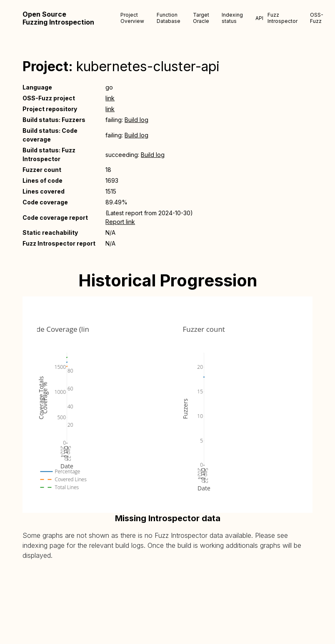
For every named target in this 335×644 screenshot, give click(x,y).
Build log (136, 120)
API (259, 18)
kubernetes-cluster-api (148, 66)
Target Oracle (201, 18)
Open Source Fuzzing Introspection (58, 18)
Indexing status (232, 18)
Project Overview (132, 18)
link (110, 98)
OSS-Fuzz (317, 18)
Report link (120, 222)
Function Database (169, 18)
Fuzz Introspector (282, 18)
